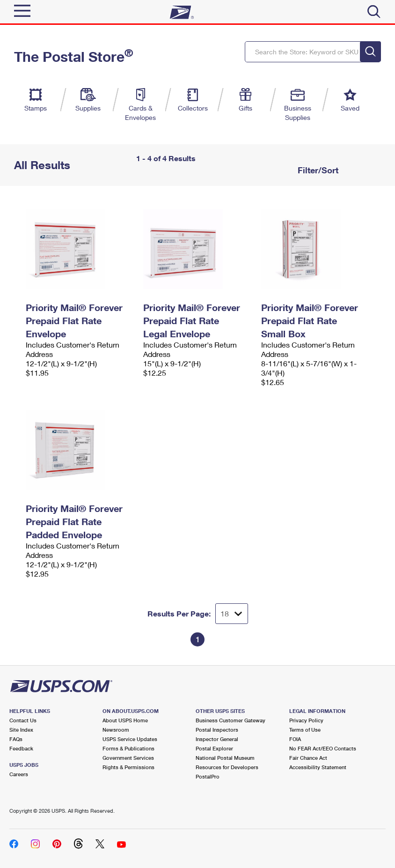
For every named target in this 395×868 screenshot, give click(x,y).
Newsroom (116, 730)
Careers (19, 774)
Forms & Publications (128, 748)
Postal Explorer (214, 748)
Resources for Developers (227, 767)
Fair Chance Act (308, 758)
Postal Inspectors (217, 730)
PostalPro (208, 776)
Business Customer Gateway (230, 720)
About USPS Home (125, 720)
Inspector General (217, 739)
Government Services (128, 758)
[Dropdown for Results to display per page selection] (232, 614)
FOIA (295, 739)
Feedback (21, 748)
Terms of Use (305, 730)
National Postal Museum (225, 758)
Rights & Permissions (128, 767)
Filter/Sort (317, 170)
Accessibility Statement (318, 767)
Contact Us (23, 720)
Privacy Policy (306, 720)
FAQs (16, 739)
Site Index (21, 730)
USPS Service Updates (130, 739)
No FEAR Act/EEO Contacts (323, 748)
